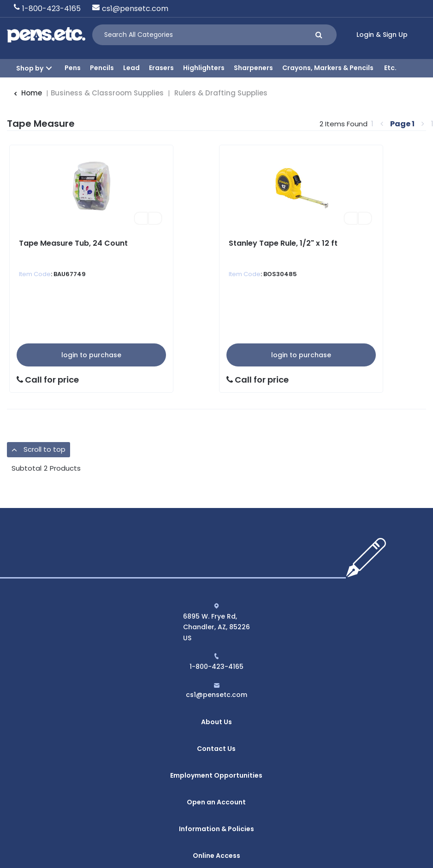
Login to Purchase (91, 355)
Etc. (390, 68)
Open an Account (216, 771)
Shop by (30, 68)
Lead (131, 68)
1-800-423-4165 (51, 9)
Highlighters (204, 68)
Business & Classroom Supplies (107, 93)
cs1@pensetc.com (135, 9)
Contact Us (216, 735)
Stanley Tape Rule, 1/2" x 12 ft (283, 243)
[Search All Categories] (214, 35)
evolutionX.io (302, 845)
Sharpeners (253, 68)
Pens (73, 68)
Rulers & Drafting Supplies (221, 93)
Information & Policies (216, 789)
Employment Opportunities (216, 753)
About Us (216, 717)
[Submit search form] (319, 35)
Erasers (161, 68)
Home (28, 93)
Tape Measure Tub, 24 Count (73, 243)
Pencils (102, 68)
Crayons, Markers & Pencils (328, 68)
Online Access (216, 807)
